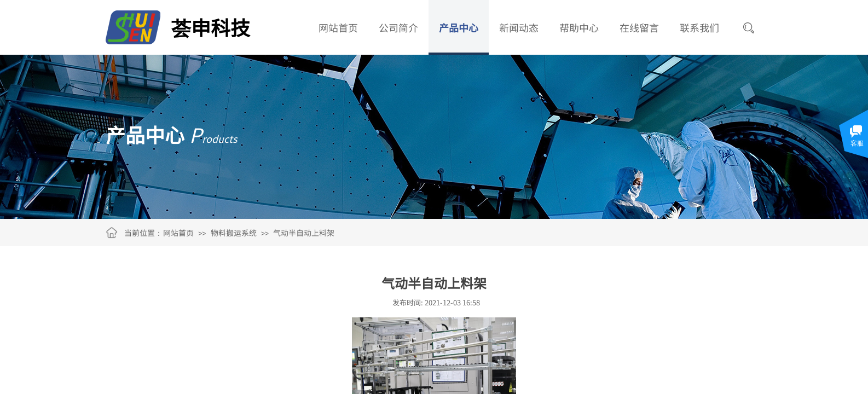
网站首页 (338, 27)
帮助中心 (579, 27)
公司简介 (398, 27)
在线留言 (639, 27)
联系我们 (699, 27)
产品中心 (459, 27)
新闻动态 (519, 27)
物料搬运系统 (234, 233)
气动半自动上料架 (304, 233)
